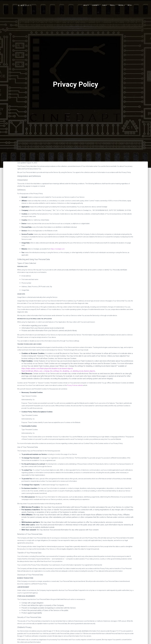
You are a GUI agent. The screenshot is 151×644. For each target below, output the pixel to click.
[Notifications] (86, 5)
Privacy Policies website (75, 385)
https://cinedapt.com (58, 249)
